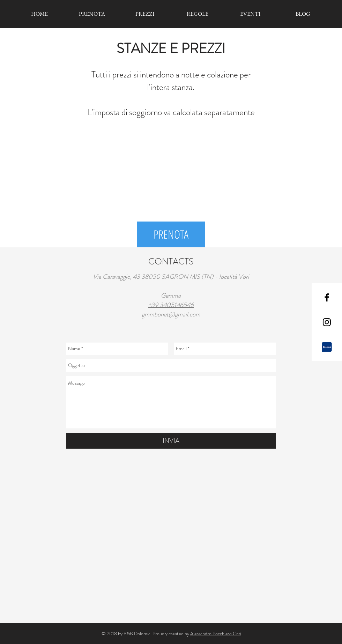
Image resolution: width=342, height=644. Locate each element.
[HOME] (39, 14)
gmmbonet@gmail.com (171, 314)
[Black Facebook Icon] (327, 297)
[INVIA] (171, 441)
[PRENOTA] (92, 14)
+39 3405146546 (171, 305)
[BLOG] (303, 14)
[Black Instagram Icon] (327, 322)
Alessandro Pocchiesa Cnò (216, 634)
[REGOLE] (197, 14)
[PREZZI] (145, 14)
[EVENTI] (250, 14)
